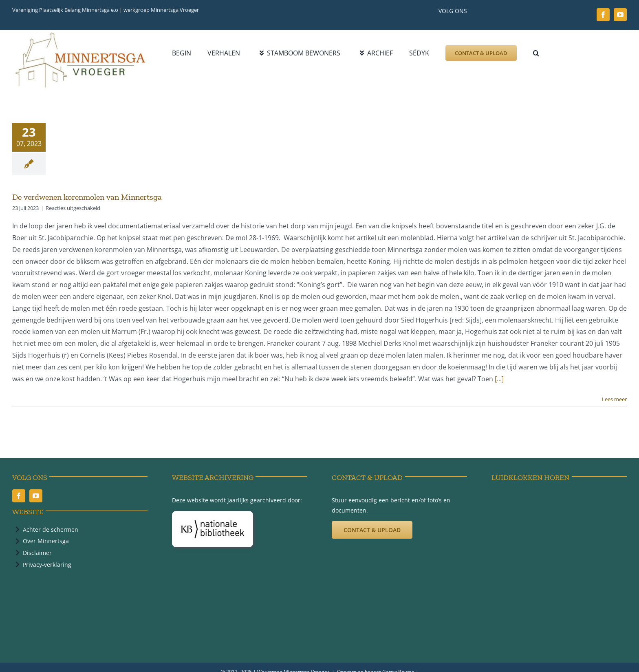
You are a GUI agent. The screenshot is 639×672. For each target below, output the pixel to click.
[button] (536, 53)
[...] (499, 379)
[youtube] (620, 15)
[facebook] (603, 15)
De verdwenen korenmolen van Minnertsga (87, 197)
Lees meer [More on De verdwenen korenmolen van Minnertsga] (614, 399)
